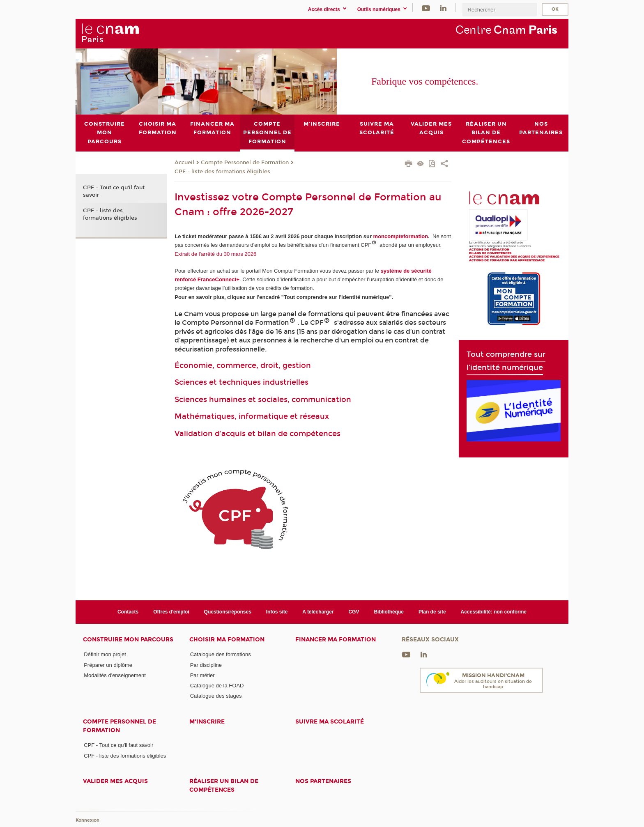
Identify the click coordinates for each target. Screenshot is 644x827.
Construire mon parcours (128, 640)
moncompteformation (401, 236)
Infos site (277, 611)
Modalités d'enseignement (115, 675)
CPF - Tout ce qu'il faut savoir (114, 191)
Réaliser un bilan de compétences (224, 786)
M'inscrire (207, 721)
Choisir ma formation (227, 640)
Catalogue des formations (221, 654)
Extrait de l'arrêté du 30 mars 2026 (215, 254)
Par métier (202, 675)
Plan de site (432, 611)
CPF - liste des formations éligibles (222, 171)
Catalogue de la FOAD (217, 686)
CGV (354, 611)
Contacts (128, 611)
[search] (499, 10)
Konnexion (87, 820)
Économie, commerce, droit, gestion (243, 365)
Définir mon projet (105, 654)
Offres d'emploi (171, 611)
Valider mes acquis (115, 781)
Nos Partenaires (323, 781)
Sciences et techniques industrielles (241, 382)
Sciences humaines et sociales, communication (263, 399)
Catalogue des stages (216, 696)
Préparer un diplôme (108, 665)
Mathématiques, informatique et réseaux (252, 416)
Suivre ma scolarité (330, 721)
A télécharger (318, 611)
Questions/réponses (228, 611)
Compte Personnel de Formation (245, 163)
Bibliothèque (389, 611)
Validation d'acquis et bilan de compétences (258, 433)
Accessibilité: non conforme (494, 611)
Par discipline (206, 665)
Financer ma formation (336, 640)
